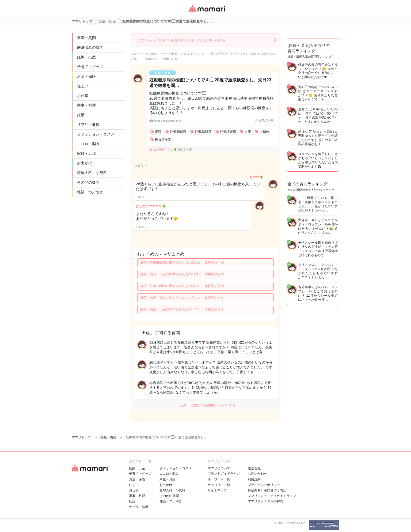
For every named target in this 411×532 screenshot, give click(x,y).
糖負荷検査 (163, 139)
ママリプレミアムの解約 (265, 501)
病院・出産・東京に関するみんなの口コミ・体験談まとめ (182, 298)
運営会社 (254, 468)
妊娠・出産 (86, 57)
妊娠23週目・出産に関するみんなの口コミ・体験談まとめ (182, 274)
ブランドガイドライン (224, 474)
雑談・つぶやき (90, 192)
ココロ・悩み (88, 144)
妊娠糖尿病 (228, 132)
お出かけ (85, 163)
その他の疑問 (88, 182)
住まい (83, 86)
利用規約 (254, 479)
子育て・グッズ (90, 67)
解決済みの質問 (90, 47)
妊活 (81, 115)
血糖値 (264, 132)
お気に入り (266, 120)
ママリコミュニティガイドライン (272, 496)
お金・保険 (86, 76)
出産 (248, 132)
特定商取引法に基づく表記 (267, 490)
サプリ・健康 (88, 124)
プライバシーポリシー (264, 485)
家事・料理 (86, 105)
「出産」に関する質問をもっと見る (205, 405)
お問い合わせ (257, 474)
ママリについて (219, 468)
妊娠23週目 (203, 132)
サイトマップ (217, 490)
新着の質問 (86, 38)
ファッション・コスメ (96, 134)
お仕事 (83, 96)
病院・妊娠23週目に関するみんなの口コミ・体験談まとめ (182, 286)
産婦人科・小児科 (92, 173)
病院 (158, 132)
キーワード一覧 (219, 479)
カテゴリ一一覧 (219, 485)
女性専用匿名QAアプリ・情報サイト (207, 12)
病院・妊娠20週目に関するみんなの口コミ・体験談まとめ (182, 263)
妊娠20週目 (178, 132)
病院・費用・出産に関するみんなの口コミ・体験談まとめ (182, 309)
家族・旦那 (86, 153)
